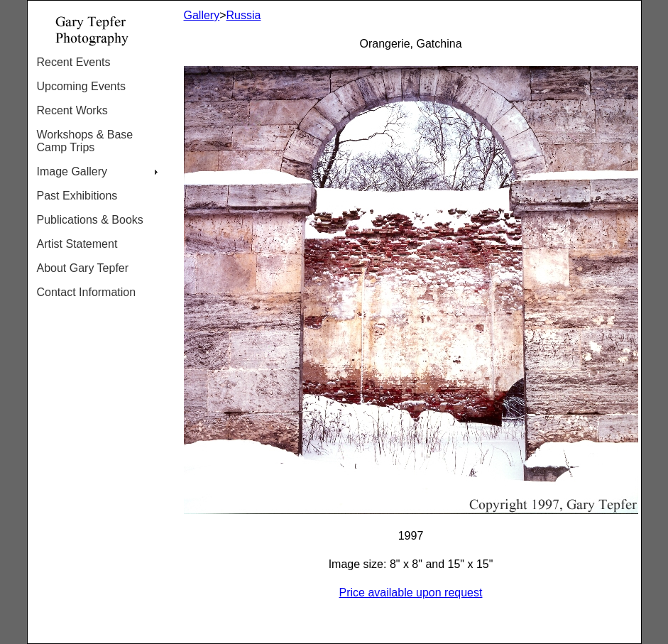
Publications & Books (90, 220)
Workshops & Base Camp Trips (85, 141)
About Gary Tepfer (83, 268)
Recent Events (74, 62)
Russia (244, 15)
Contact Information (87, 292)
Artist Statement (77, 244)
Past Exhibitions (77, 196)
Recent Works (72, 110)
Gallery (202, 15)
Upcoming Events (81, 86)
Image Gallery (72, 171)
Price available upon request (411, 593)
